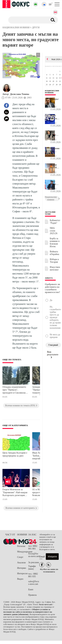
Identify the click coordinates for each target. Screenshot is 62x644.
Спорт (20, 557)
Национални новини (52, 92)
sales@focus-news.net (34, 583)
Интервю (22, 568)
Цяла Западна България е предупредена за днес (15, 454)
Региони (21, 546)
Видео (20, 579)
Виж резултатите (53, 354)
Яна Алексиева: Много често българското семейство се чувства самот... (55, 133)
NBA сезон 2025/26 (54, 231)
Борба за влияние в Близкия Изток (55, 242)
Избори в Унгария (54, 261)
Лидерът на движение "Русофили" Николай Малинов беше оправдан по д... (55, 101)
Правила (32, 595)
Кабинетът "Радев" (55, 222)
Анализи (21, 563)
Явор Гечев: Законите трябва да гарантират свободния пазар (55, 183)
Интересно (22, 573)
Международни (23, 552)
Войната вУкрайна (54, 253)
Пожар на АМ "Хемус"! (55, 166)
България (22, 541)
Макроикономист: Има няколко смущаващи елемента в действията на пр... (55, 150)
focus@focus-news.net (34, 555)
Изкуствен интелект (55, 268)
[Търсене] (27, 20)
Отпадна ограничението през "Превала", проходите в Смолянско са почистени (14, 390)
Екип (31, 590)
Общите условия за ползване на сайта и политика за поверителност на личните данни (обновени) (28, 612)
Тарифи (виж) (32, 568)
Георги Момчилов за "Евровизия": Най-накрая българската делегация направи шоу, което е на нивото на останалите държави (15, 493)
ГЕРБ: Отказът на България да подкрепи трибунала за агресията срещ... (55, 117)
